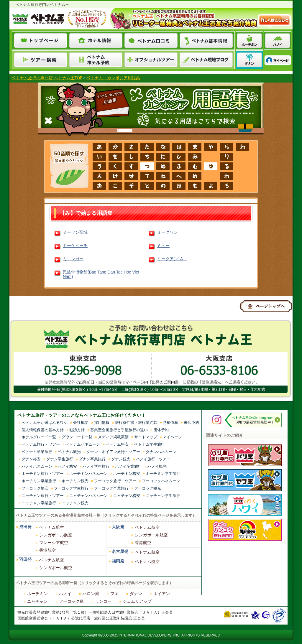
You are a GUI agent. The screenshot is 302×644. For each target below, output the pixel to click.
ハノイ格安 (67, 466)
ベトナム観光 (69, 452)
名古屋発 (120, 552)
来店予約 (191, 423)
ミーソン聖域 (75, 232)
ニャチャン (37, 601)
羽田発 (25, 560)
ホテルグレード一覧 (39, 437)
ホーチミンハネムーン (88, 473)
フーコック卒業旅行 (111, 488)
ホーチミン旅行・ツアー (43, 473)
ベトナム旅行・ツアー (41, 444)
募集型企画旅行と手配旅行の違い (119, 430)
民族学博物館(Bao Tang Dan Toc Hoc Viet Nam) (101, 274)
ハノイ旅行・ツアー (153, 459)
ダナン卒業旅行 (92, 459)
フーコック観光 (148, 488)
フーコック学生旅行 (71, 488)
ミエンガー (73, 259)
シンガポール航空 (56, 535)
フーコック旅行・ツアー (115, 481)
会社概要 (81, 423)
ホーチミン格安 (127, 473)
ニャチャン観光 (75, 503)
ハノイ (65, 594)
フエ (114, 594)
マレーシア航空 (54, 543)
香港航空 (47, 550)
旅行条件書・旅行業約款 (136, 423)
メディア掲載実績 (113, 437)
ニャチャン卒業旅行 (39, 503)
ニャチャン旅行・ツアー (43, 496)
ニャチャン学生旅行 (163, 496)
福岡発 (118, 561)
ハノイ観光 (157, 466)
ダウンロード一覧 (77, 437)
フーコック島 (71, 601)
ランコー (103, 601)
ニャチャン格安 (127, 496)
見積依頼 (170, 423)
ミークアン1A (172, 259)
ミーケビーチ (75, 246)
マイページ (172, 437)
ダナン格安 (31, 459)
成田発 (25, 527)
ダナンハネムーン (161, 452)
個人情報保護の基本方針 (43, 430)
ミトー (163, 246)
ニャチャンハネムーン (88, 496)
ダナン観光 (121, 459)
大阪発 (118, 527)
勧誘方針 (77, 430)
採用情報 (102, 423)
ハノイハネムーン (37, 466)
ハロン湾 (91, 594)
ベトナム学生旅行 (150, 444)
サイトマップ (146, 437)
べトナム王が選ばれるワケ (45, 423)
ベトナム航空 (52, 527)
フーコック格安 (35, 488)
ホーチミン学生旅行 (163, 473)
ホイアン (162, 594)
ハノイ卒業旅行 (128, 466)
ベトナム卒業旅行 (37, 452)
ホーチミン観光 (75, 481)
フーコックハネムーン (161, 481)
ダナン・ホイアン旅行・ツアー (113, 452)
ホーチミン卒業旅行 (39, 481)
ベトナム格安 (117, 444)
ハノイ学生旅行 (96, 466)
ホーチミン (37, 594)
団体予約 (161, 430)
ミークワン (168, 232)
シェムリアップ (137, 601)
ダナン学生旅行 (60, 459)
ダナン (136, 594)
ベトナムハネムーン (83, 444)
